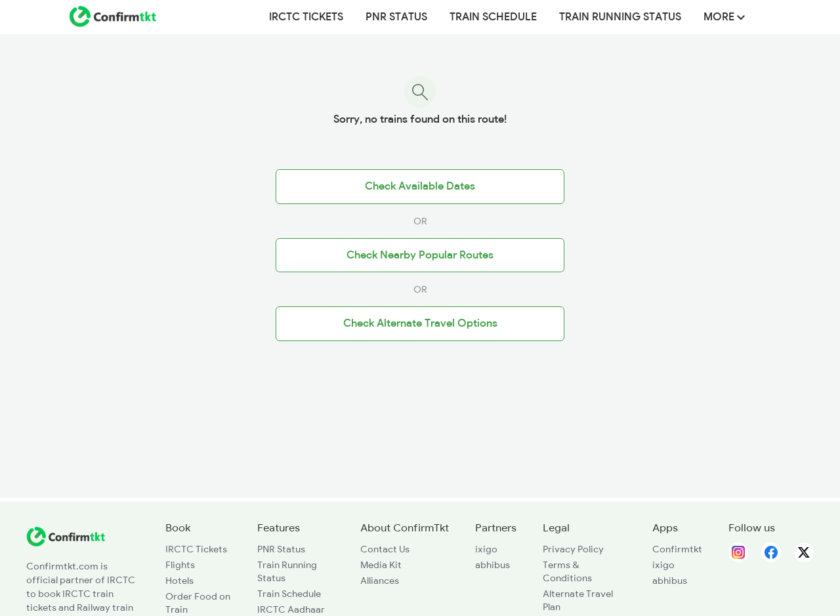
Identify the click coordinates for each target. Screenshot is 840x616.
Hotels (179, 581)
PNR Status (396, 17)
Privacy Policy (573, 549)
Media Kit (381, 565)
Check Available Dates (420, 186)
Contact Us (385, 549)
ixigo (486, 549)
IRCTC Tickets (306, 17)
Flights (180, 565)
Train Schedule (493, 17)
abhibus (493, 565)
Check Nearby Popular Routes (420, 255)
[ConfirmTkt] (66, 543)
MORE (724, 17)
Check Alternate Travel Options (420, 323)
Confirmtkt (677, 549)
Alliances (380, 581)
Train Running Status (620, 17)
